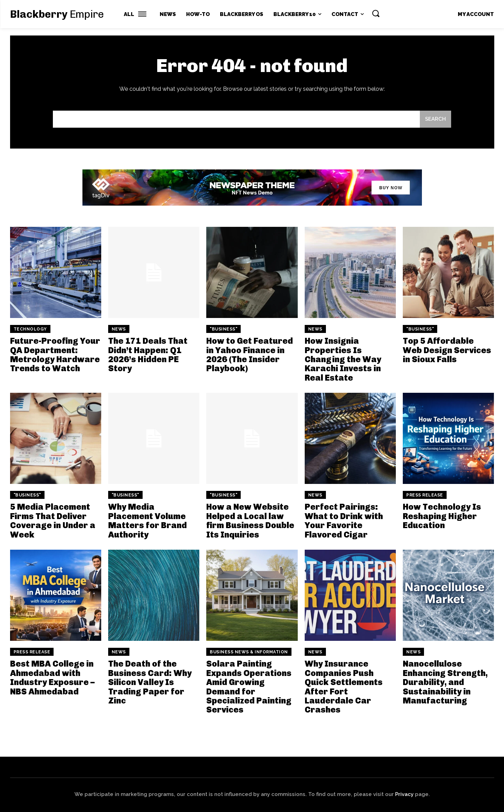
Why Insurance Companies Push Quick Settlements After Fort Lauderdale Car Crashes (344, 687)
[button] (376, 13)
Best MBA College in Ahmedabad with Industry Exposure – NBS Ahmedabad (52, 677)
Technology (30, 329)
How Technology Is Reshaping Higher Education (442, 516)
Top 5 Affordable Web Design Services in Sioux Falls (447, 350)
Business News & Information (249, 652)
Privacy (404, 794)
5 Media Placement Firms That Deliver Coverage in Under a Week (53, 520)
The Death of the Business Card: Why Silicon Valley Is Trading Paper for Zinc (150, 682)
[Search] (435, 119)
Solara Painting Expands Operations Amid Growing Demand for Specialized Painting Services (249, 687)
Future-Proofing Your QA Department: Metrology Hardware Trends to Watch (55, 355)
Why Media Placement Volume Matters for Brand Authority (147, 520)
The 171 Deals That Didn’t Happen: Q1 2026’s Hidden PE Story (148, 355)
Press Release (425, 495)
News (119, 329)
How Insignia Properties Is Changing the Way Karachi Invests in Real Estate (343, 359)
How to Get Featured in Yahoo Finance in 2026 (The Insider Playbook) (250, 355)
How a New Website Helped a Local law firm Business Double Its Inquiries (250, 520)
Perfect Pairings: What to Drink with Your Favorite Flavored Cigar (344, 520)
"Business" (223, 329)
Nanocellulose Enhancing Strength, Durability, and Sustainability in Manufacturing (445, 682)
